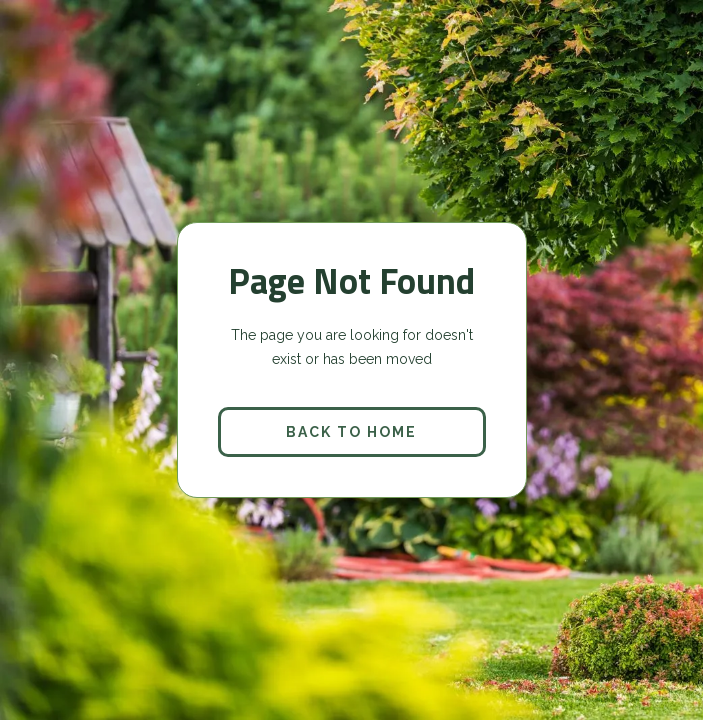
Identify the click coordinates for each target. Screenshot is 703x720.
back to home (351, 432)
